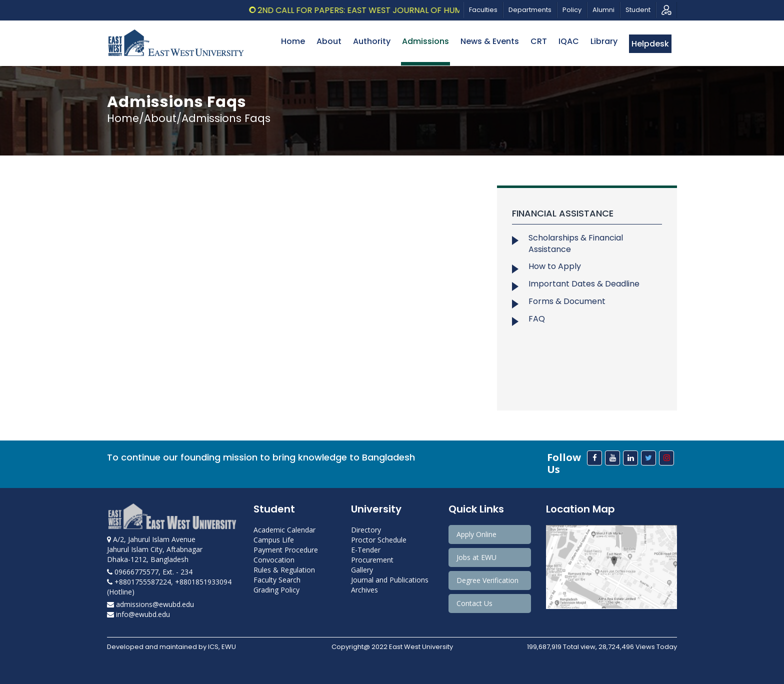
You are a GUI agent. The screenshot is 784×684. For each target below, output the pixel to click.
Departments (530, 10)
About (329, 41)
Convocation (274, 560)
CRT (539, 41)
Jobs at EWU (476, 557)
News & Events (490, 41)
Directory (366, 530)
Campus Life (274, 540)
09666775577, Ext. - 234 (150, 572)
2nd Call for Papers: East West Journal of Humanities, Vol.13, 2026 (406, 10)
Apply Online (476, 534)
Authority (372, 41)
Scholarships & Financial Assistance (576, 243)
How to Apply (555, 266)
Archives (364, 590)
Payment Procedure (286, 550)
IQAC (569, 41)
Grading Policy (276, 590)
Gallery (362, 570)
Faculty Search (277, 580)
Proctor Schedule (379, 540)
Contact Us (474, 603)
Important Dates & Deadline (584, 284)
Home (293, 41)
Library (604, 41)
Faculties (483, 10)
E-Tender (366, 550)
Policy (572, 10)
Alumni (603, 10)
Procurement (372, 560)
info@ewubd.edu (138, 614)
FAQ (537, 319)
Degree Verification (487, 580)
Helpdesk (650, 44)
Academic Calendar (284, 530)
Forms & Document (567, 301)
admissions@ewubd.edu (150, 604)
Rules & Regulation (284, 570)
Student (638, 10)
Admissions (425, 41)
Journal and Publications (390, 580)
